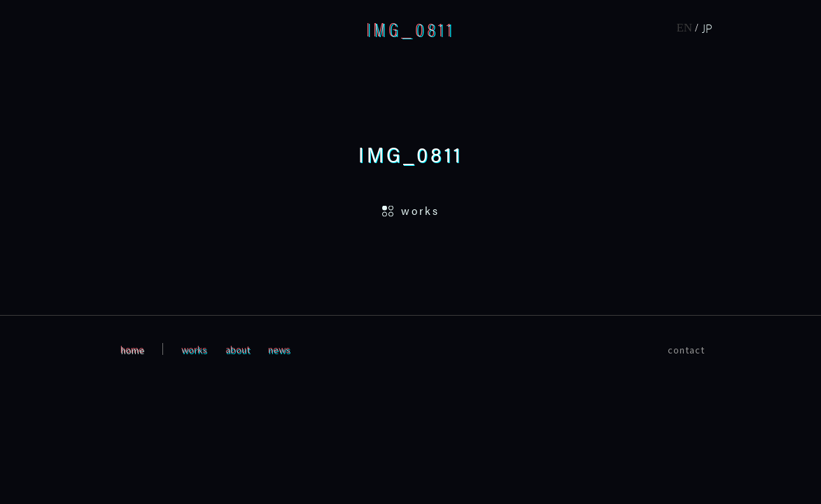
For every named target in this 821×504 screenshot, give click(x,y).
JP (707, 28)
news (279, 349)
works (194, 349)
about (238, 349)
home (132, 349)
